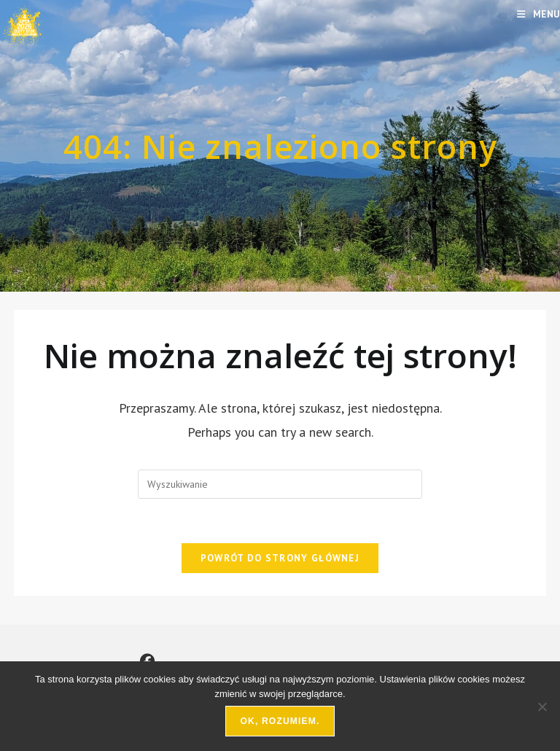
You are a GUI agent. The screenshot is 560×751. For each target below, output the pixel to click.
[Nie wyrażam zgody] (542, 707)
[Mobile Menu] (538, 14)
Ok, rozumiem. (280, 721)
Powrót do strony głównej (280, 558)
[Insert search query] (280, 484)
